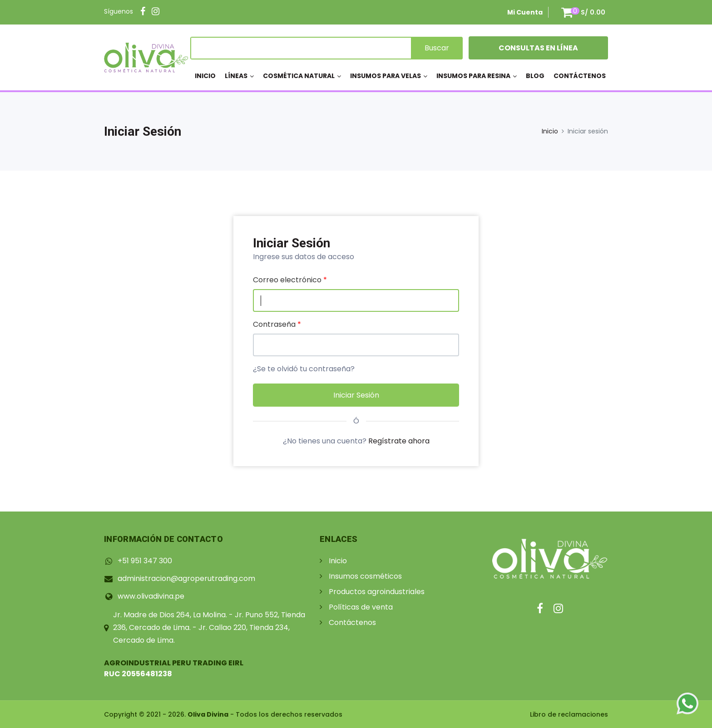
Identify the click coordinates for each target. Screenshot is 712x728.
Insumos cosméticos (365, 576)
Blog (535, 76)
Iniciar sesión (356, 395)
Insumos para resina (473, 76)
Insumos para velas (386, 76)
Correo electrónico (290, 280)
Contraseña (277, 324)
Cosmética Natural (299, 76)
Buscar (437, 48)
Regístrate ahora (399, 441)
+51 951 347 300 (145, 561)
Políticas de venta (361, 607)
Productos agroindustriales (377, 592)
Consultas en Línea (538, 48)
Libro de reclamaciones (569, 714)
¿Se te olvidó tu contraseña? (304, 369)
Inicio (205, 76)
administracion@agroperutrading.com (186, 578)
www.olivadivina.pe (151, 596)
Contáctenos (580, 76)
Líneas (236, 76)
